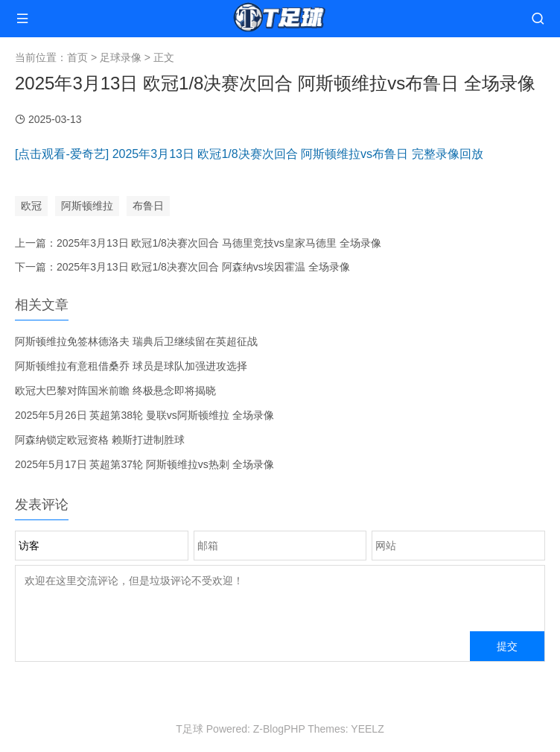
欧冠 (31, 206)
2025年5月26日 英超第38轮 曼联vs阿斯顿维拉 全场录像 (144, 415)
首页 (77, 57)
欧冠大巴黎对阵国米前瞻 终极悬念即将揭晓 (115, 391)
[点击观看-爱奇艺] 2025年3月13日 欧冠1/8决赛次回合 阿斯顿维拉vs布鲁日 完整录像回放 (249, 154)
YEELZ (367, 729)
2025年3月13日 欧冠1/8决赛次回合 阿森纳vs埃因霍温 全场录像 (203, 267)
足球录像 (121, 57)
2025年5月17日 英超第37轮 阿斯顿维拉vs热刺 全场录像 (144, 464)
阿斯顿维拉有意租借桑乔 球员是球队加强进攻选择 (131, 366)
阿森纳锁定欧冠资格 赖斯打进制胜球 (100, 440)
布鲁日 (148, 206)
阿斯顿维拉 (87, 206)
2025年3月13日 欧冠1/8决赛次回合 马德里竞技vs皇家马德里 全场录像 (219, 243)
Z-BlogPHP (279, 729)
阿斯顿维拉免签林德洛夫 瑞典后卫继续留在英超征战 (136, 341)
